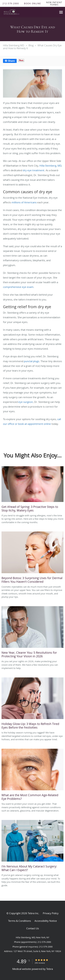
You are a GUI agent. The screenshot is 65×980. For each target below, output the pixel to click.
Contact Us (33, 928)
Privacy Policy (51, 913)
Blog (31, 45)
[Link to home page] (29, 12)
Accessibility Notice (46, 921)
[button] (32, 3)
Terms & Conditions (20, 921)
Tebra (50, 969)
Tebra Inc (33, 913)
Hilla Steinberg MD (14, 45)
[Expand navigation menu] (61, 12)
